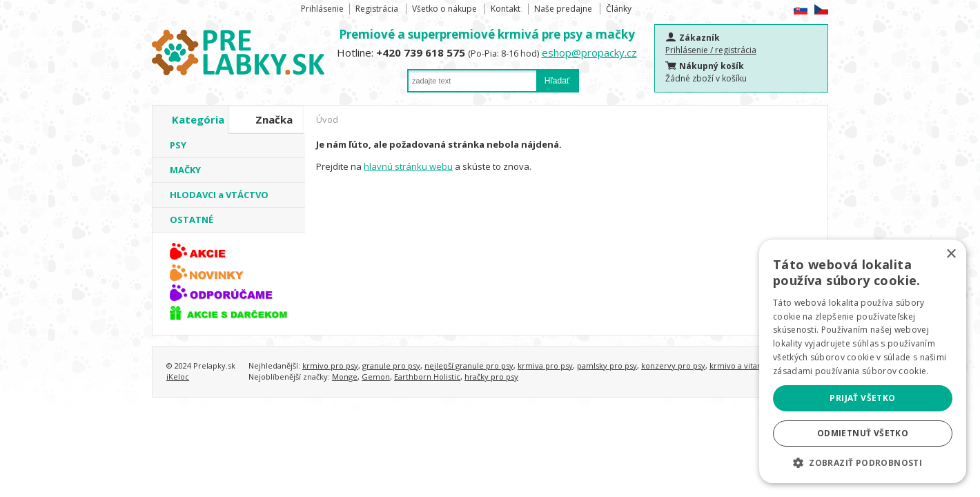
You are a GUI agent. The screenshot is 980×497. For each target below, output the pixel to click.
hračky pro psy (491, 377)
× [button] (951, 254)
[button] (863, 462)
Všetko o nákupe (444, 9)
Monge (345, 377)
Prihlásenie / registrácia (711, 50)
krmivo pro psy (330, 366)
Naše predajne (563, 9)
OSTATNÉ (192, 220)
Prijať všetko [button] (862, 398)
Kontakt (506, 9)
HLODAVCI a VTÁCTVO (219, 195)
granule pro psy (391, 366)
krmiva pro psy (545, 366)
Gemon (376, 377)
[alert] (863, 361)
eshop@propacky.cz (589, 52)
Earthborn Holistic (427, 377)
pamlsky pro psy (607, 366)
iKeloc (178, 377)
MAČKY (185, 170)
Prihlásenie (322, 9)
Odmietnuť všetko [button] (863, 433)
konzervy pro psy (673, 366)
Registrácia (377, 9)
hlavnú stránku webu (408, 166)
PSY (178, 145)
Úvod (327, 119)
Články (619, 9)
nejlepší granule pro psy (469, 366)
